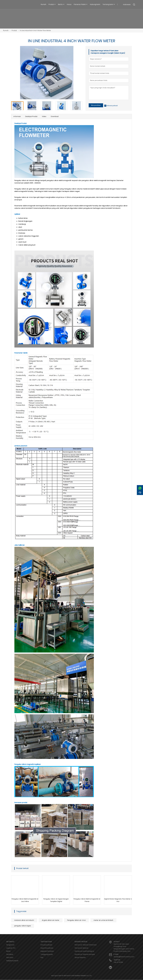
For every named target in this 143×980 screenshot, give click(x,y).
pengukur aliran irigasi (23, 926)
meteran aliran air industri (24, 920)
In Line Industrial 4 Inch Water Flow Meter (35, 30)
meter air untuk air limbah (103, 920)
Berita (8, 951)
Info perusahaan (46, 945)
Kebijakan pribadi (12, 961)
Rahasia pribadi (112, 106)
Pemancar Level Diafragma (84, 951)
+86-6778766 (118, 962)
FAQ (42, 958)
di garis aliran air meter (51, 920)
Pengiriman (10, 945)
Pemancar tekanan (82, 948)
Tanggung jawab (47, 954)
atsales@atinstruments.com (124, 957)
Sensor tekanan (80, 958)
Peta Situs (10, 958)
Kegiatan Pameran (47, 951)
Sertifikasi (10, 954)
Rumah (6, 30)
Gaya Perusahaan (47, 948)
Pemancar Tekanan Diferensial (86, 945)
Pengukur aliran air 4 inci (76, 920)
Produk (14, 30)
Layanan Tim (11, 948)
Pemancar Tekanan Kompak (85, 954)
